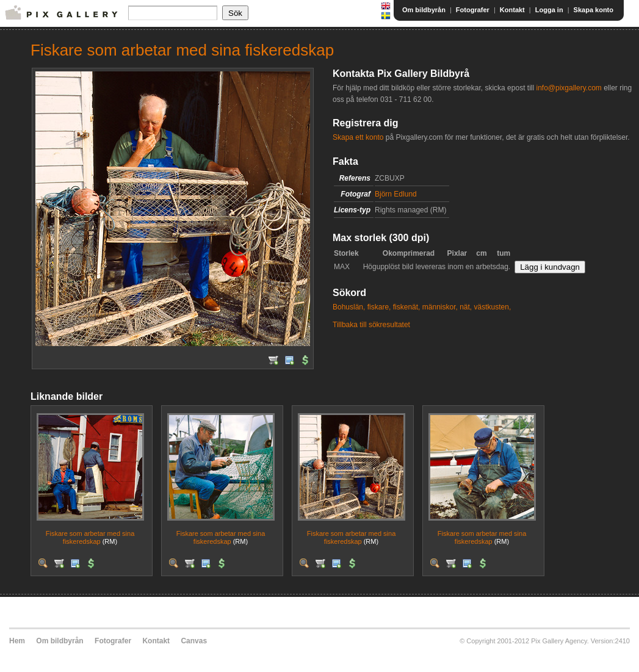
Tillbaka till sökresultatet (371, 325)
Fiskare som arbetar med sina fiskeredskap (90, 537)
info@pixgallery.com (569, 88)
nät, (466, 307)
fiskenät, (407, 307)
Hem (17, 641)
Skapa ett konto (358, 137)
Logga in (549, 10)
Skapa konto (594, 10)
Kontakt (512, 10)
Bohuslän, (349, 307)
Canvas (194, 641)
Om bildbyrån (424, 10)
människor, (440, 307)
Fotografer (473, 10)
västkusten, (493, 307)
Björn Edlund (396, 194)
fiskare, (379, 307)
